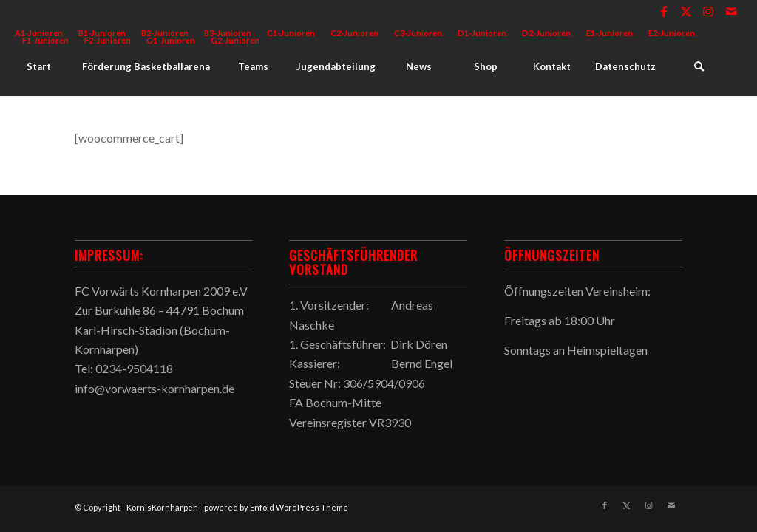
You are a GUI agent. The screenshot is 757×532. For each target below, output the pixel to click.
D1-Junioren (482, 33)
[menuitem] (291, 33)
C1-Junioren (291, 33)
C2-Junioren (354, 33)
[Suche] (699, 66)
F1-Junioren (45, 40)
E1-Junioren (610, 33)
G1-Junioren (171, 40)
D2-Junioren (546, 33)
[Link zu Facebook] (664, 11)
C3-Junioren (418, 33)
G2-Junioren (235, 40)
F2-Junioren (108, 40)
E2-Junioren (672, 33)
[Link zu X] (686, 11)
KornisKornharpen (162, 507)
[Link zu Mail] (731, 11)
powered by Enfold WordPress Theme (276, 507)
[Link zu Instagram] (709, 11)
